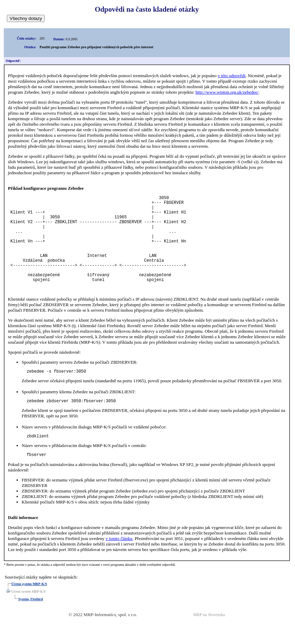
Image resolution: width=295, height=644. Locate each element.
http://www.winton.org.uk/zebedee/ (227, 92)
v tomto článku (119, 561)
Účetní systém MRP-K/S (29, 607)
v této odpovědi (232, 76)
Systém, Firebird (30, 622)
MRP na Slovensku (209, 637)
